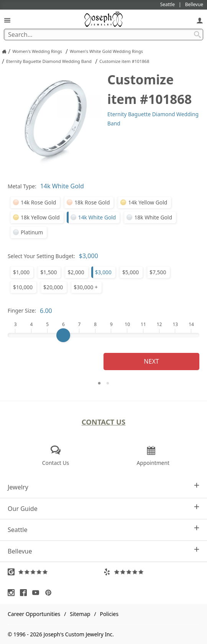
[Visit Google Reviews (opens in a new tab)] (56, 572)
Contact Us (104, 422)
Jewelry (103, 487)
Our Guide (103, 508)
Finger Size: (22, 310)
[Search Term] (103, 35)
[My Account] (200, 20)
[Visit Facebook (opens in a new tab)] (25, 593)
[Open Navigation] (7, 20)
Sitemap (80, 614)
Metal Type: (22, 186)
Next (151, 361)
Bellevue (103, 551)
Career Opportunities (34, 614)
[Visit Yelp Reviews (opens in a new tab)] (151, 572)
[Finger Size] (103, 335)
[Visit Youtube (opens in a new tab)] (38, 593)
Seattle (103, 530)
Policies (109, 614)
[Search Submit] (197, 35)
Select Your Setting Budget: (41, 256)
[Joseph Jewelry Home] (4, 51)
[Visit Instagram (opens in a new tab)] (13, 593)
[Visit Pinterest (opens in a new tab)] (50, 593)
